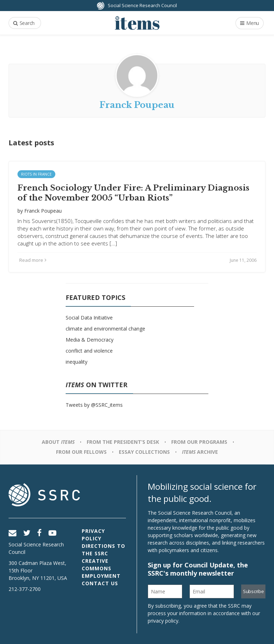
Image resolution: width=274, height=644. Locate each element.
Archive (200, 452)
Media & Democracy (90, 340)
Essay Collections (144, 452)
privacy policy (163, 621)
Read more (33, 260)
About (58, 442)
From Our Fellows (81, 452)
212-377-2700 (25, 589)
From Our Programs (199, 442)
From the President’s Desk (123, 442)
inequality (77, 362)
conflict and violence (89, 351)
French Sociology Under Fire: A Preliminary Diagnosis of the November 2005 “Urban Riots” (133, 193)
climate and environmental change (105, 329)
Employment (101, 576)
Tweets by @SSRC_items (94, 405)
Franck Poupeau (43, 211)
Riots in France (36, 174)
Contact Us (100, 583)
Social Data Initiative (89, 318)
